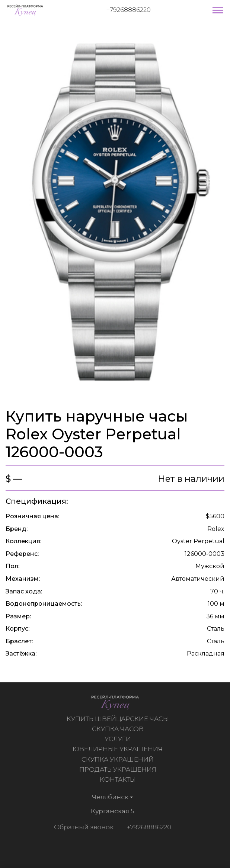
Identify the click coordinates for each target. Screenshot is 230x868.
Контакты (119, 779)
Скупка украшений (118, 759)
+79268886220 (129, 10)
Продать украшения (119, 769)
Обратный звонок (83, 827)
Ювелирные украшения (118, 749)
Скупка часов (119, 729)
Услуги (119, 739)
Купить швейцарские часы (119, 719)
